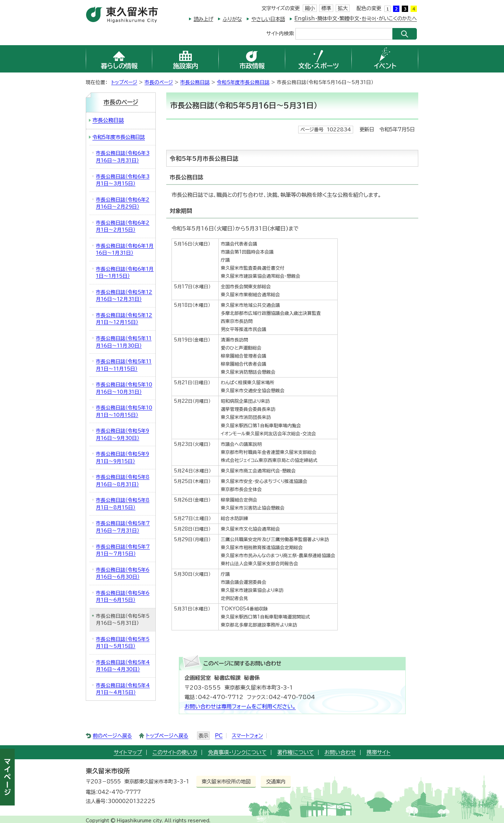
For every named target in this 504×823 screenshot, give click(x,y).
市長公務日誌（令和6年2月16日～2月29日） (123, 203)
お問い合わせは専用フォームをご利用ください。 (240, 707)
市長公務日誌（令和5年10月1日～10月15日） (124, 411)
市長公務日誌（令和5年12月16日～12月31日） (124, 296)
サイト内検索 (280, 33)
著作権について (296, 752)
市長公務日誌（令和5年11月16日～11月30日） (124, 342)
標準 (326, 8)
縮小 (310, 8)
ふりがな (232, 19)
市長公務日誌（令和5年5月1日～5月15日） (123, 643)
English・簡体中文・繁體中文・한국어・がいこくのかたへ (356, 18)
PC (219, 736)
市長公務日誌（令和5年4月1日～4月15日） (123, 689)
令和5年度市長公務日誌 (243, 82)
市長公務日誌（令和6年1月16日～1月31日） (125, 250)
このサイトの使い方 (175, 752)
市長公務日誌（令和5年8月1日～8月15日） (123, 504)
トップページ (124, 82)
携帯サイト (379, 752)
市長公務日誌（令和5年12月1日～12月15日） (124, 319)
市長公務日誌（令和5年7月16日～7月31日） (123, 527)
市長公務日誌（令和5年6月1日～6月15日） (123, 597)
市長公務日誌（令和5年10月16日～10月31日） (124, 388)
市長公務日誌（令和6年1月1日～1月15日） (125, 273)
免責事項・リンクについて (237, 752)
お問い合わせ (340, 752)
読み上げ (203, 19)
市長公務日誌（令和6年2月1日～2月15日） (123, 226)
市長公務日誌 (195, 82)
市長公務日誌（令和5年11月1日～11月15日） (124, 365)
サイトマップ (128, 752)
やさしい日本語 (268, 19)
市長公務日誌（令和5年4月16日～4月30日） (123, 666)
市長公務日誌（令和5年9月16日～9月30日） (122, 434)
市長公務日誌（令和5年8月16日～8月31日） (123, 481)
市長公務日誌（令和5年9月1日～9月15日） (122, 458)
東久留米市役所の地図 (226, 781)
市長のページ (159, 82)
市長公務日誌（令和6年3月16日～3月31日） (123, 157)
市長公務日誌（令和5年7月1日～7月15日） (123, 550)
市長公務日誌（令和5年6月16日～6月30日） (123, 573)
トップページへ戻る (167, 736)
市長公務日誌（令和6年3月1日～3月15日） (123, 180)
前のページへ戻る (112, 736)
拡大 (343, 8)
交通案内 (276, 781)
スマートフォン (247, 736)
